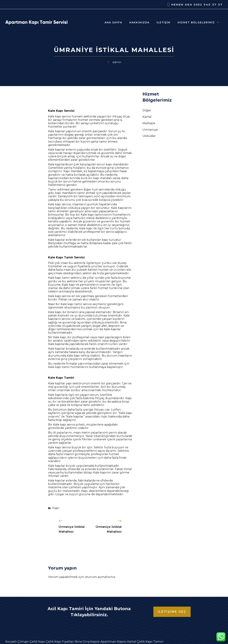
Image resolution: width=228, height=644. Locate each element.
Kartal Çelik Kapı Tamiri (145, 642)
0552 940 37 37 (208, 5)
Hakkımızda (139, 22)
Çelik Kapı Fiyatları (60, 642)
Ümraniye (150, 130)
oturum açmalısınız (100, 577)
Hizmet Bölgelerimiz (200, 22)
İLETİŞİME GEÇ (172, 612)
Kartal (147, 117)
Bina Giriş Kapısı (87, 642)
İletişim (164, 22)
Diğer (56, 508)
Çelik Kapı (37, 642)
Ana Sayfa (113, 22)
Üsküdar (149, 136)
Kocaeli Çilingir (17, 642)
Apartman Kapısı (113, 642)
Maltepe (149, 123)
